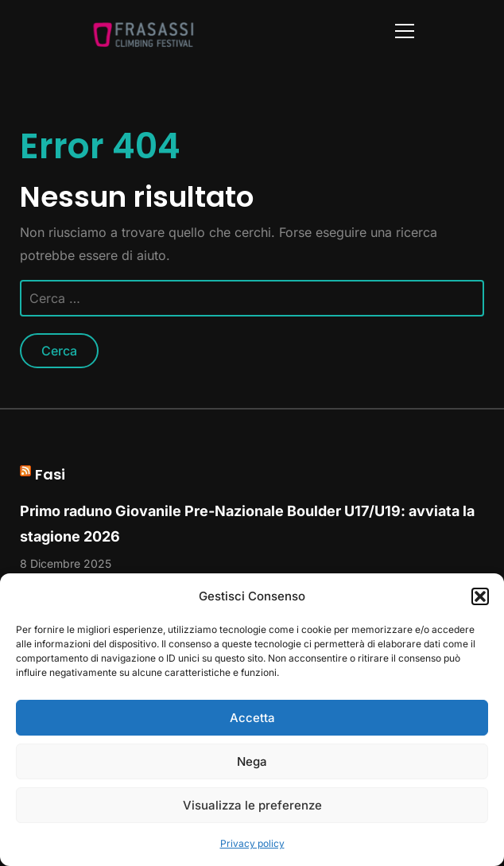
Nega (252, 761)
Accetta (252, 718)
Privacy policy (252, 843)
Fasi (50, 474)
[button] (480, 596)
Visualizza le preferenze (252, 805)
